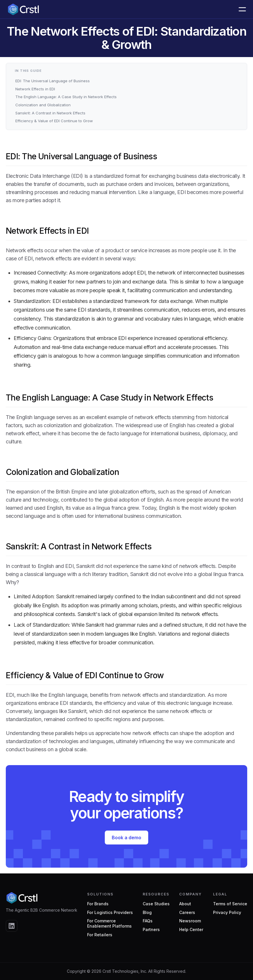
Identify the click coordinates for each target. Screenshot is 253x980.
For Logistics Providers (110, 912)
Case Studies (156, 904)
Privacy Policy (227, 912)
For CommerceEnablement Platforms (109, 923)
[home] (23, 9)
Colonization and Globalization (43, 105)
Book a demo (126, 838)
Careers (187, 912)
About (185, 904)
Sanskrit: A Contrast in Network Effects (50, 113)
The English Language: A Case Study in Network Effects (66, 97)
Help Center (191, 929)
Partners (151, 929)
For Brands (98, 904)
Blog (147, 912)
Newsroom (190, 921)
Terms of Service (230, 904)
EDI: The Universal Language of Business (53, 81)
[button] (242, 9)
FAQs (148, 921)
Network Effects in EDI (35, 89)
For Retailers (100, 935)
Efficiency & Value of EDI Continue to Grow (54, 121)
